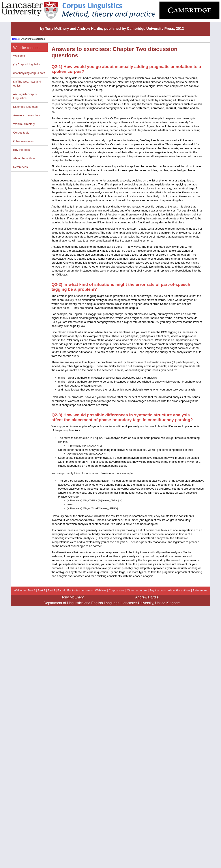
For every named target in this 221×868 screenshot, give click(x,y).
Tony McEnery (72, 597)
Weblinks (101, 590)
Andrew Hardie (147, 597)
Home (15, 39)
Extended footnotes (25, 107)
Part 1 (32, 590)
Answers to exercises (27, 115)
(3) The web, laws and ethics (27, 84)
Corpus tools (21, 133)
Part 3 (51, 590)
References (20, 167)
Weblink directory (24, 124)
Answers (87, 590)
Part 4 (61, 590)
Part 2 (41, 590)
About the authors (24, 158)
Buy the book (22, 150)
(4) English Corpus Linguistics (25, 96)
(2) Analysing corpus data (29, 73)
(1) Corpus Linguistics (27, 64)
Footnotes (74, 590)
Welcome (19, 56)
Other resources (23, 141)
